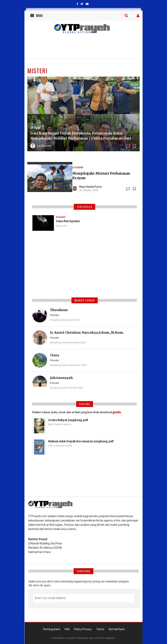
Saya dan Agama (68, 221)
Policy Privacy (83, 629)
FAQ (67, 629)
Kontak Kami (117, 629)
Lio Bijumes (44, 146)
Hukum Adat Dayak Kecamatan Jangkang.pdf (81, 441)
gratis (117, 412)
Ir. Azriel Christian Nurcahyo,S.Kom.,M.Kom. (87, 333)
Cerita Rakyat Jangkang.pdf (68, 420)
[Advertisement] (85, 266)
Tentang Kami (51, 629)
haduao (110, 638)
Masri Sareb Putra (90, 187)
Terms (100, 629)
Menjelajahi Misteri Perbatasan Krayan (101, 176)
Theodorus (59, 310)
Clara (54, 355)
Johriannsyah (61, 378)
